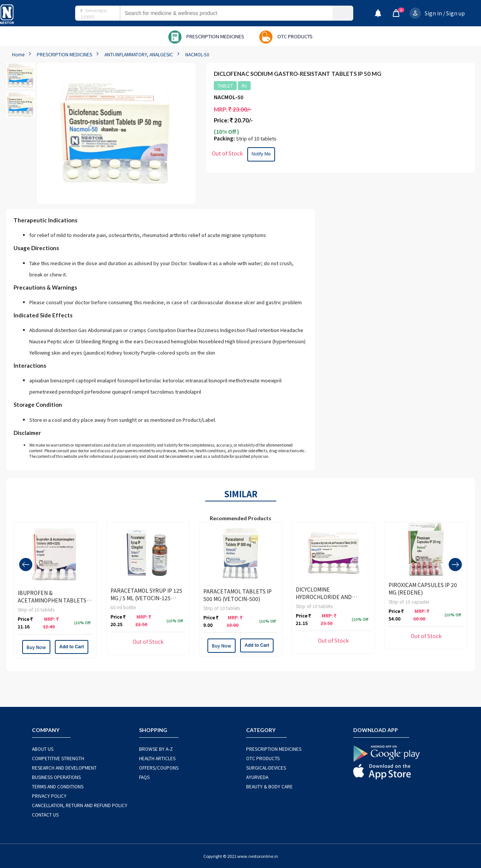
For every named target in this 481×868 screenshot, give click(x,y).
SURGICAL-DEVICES (266, 768)
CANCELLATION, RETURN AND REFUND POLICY (80, 805)
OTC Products (263, 758)
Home (18, 54)
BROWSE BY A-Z (156, 749)
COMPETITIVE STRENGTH (58, 758)
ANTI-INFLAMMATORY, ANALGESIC (139, 54)
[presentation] (26, 564)
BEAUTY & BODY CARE (269, 786)
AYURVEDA (257, 777)
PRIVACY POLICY (49, 796)
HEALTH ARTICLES (157, 758)
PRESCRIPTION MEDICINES (64, 54)
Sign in (433, 13)
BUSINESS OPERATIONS (56, 777)
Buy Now (36, 647)
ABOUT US (43, 749)
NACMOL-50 (197, 54)
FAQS (144, 777)
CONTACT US (45, 814)
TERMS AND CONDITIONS (58, 786)
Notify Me (261, 154)
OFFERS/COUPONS (159, 768)
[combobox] (234, 13)
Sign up (455, 13)
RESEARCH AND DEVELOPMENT (64, 768)
